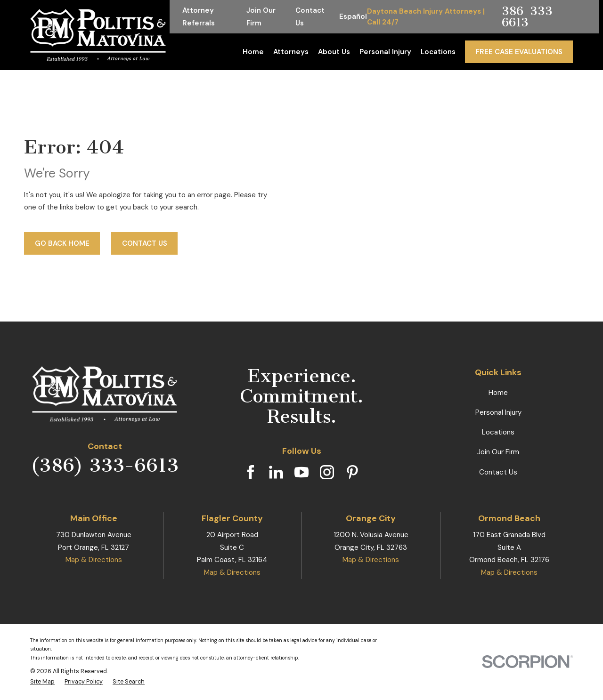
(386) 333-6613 (105, 465)
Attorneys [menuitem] (291, 52)
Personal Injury (498, 412)
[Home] (98, 35)
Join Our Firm (498, 452)
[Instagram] (327, 472)
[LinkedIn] (276, 472)
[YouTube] (301, 472)
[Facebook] (251, 472)
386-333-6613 (530, 17)
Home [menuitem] (253, 52)
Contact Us (145, 243)
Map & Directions (94, 560)
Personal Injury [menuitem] (385, 52)
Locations (498, 432)
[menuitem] (42, 682)
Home (498, 393)
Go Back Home (62, 243)
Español (353, 16)
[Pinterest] (352, 472)
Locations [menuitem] (438, 52)
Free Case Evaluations (519, 52)
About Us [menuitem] (334, 52)
